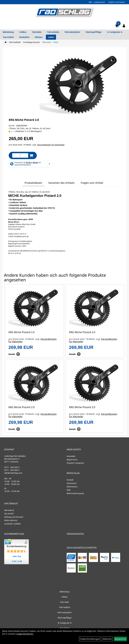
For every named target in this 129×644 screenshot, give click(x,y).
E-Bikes (23, 32)
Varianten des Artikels (61, 183)
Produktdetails (33, 183)
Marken (39, 37)
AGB (68, 490)
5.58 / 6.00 (17, 561)
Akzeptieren (120, 639)
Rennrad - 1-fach (50, 42)
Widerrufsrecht (11, 520)
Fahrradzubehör (72, 32)
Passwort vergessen (75, 463)
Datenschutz (72, 487)
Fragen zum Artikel (92, 183)
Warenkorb (9, 510)
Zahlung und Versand (14, 517)
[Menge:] (20, 155)
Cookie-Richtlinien (25, 634)
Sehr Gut (17, 556)
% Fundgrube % (115, 32)
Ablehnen (107, 639)
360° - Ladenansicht (97, 2)
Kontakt (70, 480)
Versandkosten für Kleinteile (51, 145)
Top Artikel (8, 37)
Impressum (72, 483)
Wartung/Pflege (94, 32)
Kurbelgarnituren (32, 42)
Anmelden (71, 456)
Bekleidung (8, 32)
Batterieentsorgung (75, 493)
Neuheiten (24, 37)
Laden (51, 37)
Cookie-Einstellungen (90, 639)
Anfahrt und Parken (117, 2)
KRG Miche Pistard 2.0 (24, 120)
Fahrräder (37, 32)
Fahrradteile (53, 32)
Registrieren (72, 460)
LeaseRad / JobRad (12, 524)
